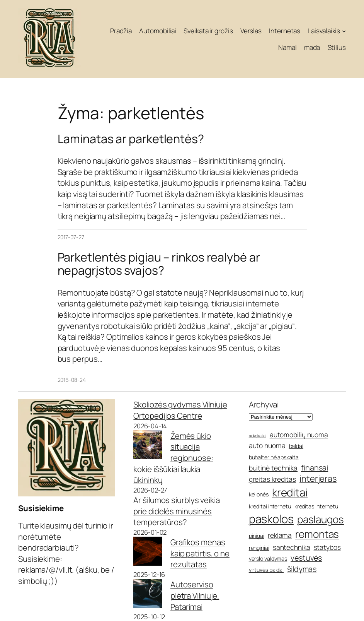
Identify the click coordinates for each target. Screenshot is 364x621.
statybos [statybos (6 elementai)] (327, 547)
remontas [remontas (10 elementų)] (317, 534)
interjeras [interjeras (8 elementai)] (318, 479)
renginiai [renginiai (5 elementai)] (259, 548)
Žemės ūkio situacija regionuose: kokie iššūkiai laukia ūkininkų (173, 458)
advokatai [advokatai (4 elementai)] (258, 436)
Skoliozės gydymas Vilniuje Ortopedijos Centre (180, 410)
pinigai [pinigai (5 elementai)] (257, 536)
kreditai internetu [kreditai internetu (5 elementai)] (270, 506)
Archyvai (264, 404)
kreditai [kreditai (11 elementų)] (290, 492)
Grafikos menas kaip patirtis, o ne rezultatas (200, 553)
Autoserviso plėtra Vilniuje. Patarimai (195, 595)
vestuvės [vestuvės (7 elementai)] (306, 558)
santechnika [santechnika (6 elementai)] (292, 547)
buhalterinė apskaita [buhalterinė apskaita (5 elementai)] (274, 457)
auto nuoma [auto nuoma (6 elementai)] (267, 445)
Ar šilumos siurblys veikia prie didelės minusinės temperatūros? (176, 511)
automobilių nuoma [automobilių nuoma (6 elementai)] (299, 435)
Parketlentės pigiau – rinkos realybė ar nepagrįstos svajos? (159, 264)
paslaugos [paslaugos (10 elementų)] (321, 519)
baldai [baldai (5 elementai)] (296, 446)
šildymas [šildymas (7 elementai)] (302, 569)
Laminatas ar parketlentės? (131, 139)
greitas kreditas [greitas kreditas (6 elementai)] (272, 479)
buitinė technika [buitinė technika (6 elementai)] (273, 468)
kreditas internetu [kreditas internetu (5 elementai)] (316, 506)
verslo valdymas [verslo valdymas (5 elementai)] (268, 559)
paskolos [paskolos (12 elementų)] (271, 519)
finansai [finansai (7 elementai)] (315, 468)
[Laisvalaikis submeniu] (344, 31)
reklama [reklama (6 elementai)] (280, 535)
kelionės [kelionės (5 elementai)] (259, 494)
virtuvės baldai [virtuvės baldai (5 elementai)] (266, 570)
